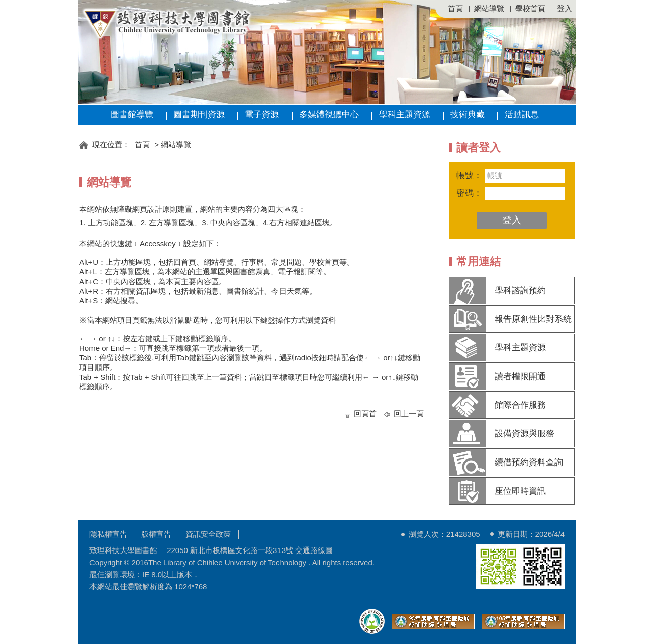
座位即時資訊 (520, 491)
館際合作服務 (520, 405)
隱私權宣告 (108, 534)
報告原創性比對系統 (533, 319)
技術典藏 (468, 114)
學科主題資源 (405, 114)
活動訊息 (522, 114)
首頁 (455, 8)
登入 (565, 8)
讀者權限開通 (520, 376)
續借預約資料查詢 (529, 462)
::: (83, 129)
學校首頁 (530, 8)
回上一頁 (409, 413)
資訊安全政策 (208, 534)
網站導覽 (489, 8)
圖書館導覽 (132, 114)
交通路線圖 (314, 550)
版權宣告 (156, 534)
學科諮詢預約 (520, 290)
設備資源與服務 (525, 434)
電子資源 (262, 114)
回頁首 (365, 413)
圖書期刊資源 (199, 114)
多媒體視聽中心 (329, 114)
